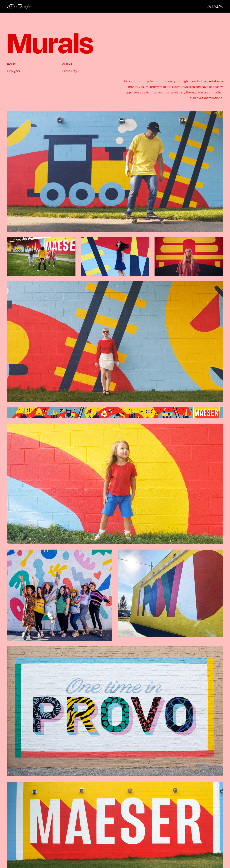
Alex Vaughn (20, 6)
